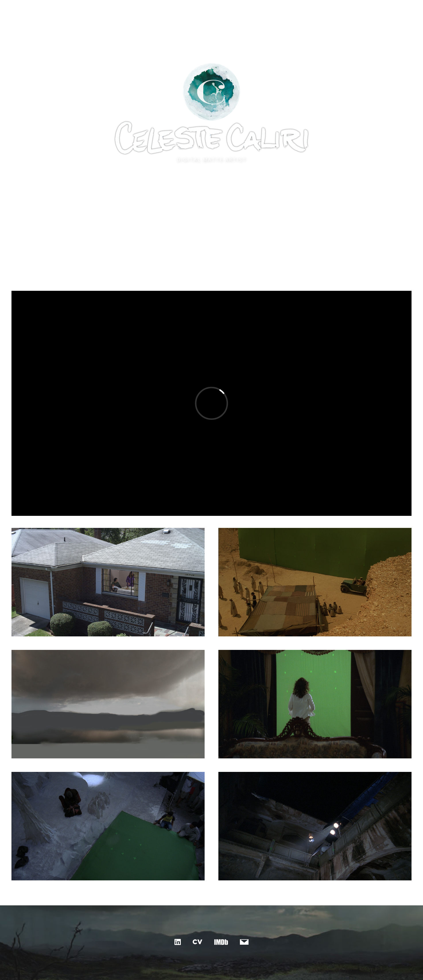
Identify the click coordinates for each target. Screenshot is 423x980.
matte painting (180, 8)
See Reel (212, 211)
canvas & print (222, 8)
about (253, 8)
